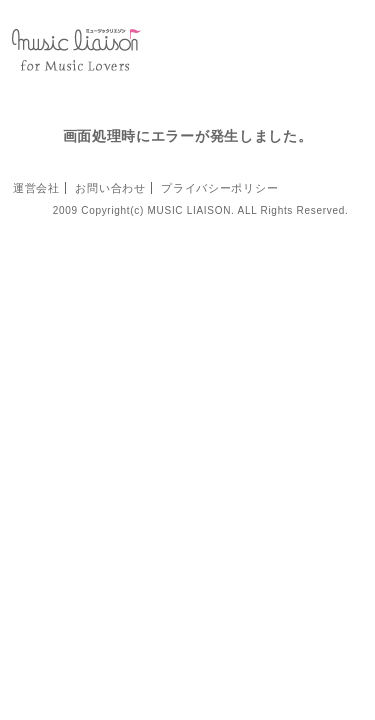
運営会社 (36, 188)
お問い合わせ (110, 188)
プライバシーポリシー (219, 188)
